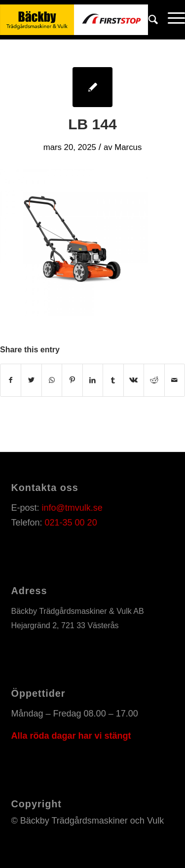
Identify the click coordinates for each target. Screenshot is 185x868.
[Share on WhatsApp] (52, 380)
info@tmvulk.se (72, 508)
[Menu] (171, 20)
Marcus (128, 147)
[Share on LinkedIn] (93, 380)
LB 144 (92, 124)
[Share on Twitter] (31, 380)
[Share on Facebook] (11, 380)
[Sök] (148, 20)
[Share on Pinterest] (72, 380)
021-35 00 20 (71, 523)
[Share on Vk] (134, 380)
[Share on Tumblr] (113, 380)
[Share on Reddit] (154, 380)
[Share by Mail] (175, 380)
